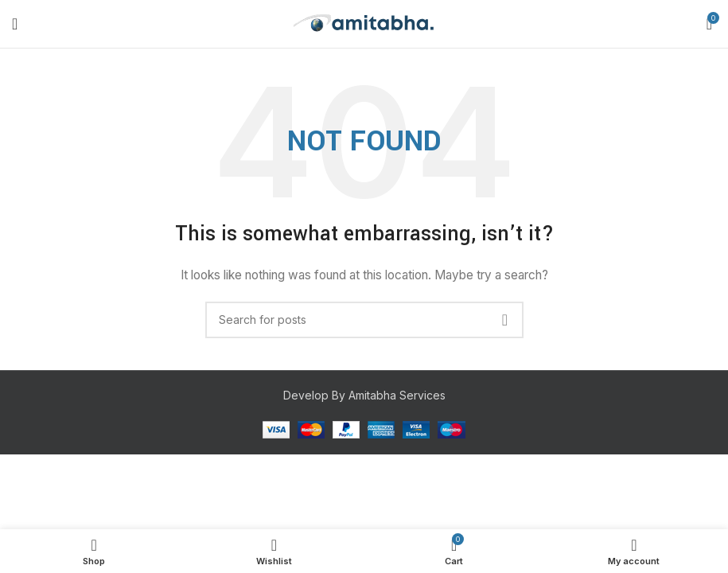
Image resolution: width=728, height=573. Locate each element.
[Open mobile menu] (15, 24)
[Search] (364, 320)
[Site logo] (364, 23)
